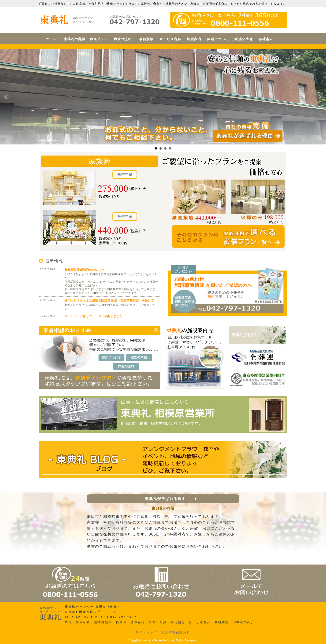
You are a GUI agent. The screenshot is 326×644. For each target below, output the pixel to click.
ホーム (51, 39)
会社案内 (266, 39)
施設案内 (194, 39)
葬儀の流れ (123, 39)
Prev (6, 97)
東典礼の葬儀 (75, 39)
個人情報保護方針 (176, 632)
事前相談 (146, 39)
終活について (218, 39)
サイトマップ (147, 632)
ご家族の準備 (242, 39)
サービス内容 (170, 39)
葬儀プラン (99, 39)
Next (320, 97)
